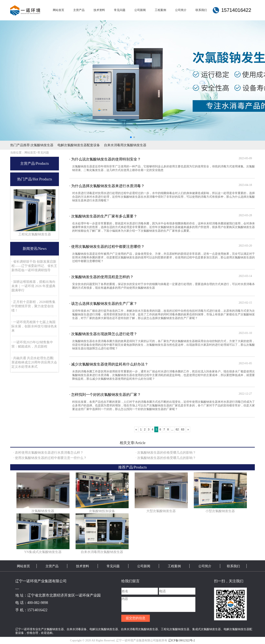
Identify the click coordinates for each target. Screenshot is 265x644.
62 (177, 429)
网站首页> (31, 153)
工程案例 (174, 566)
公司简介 (205, 566)
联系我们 (233, 566)
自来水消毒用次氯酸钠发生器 (125, 145)
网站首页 (23, 566)
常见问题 (43, 153)
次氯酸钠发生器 (42, 145)
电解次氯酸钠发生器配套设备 (79, 145)
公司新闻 (144, 566)
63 (183, 429)
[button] (131, 137)
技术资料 (83, 566)
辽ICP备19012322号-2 (182, 640)
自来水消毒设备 (77, 629)
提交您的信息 (136, 618)
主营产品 (52, 566)
